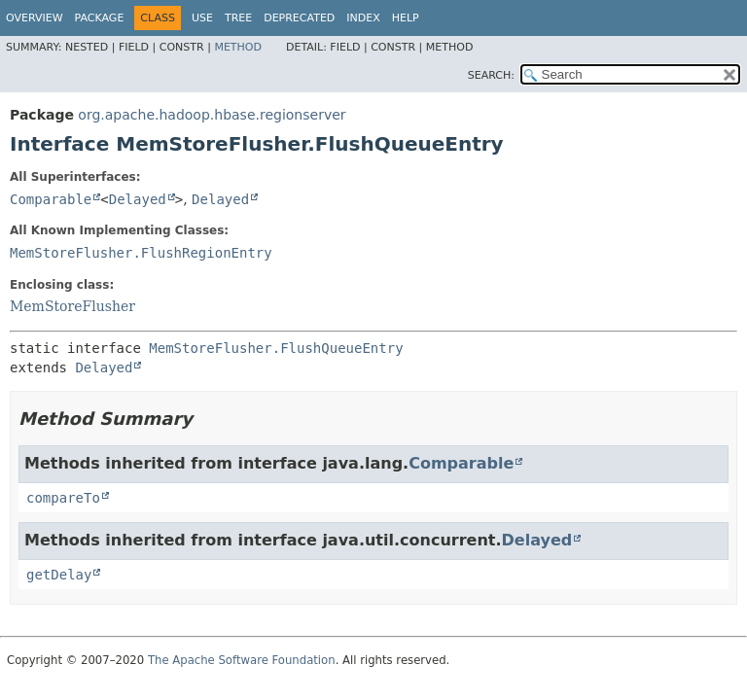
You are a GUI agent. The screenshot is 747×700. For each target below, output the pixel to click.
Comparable (51, 199)
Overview (35, 18)
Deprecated (299, 18)
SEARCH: (491, 75)
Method (238, 47)
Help (406, 18)
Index (363, 18)
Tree (238, 18)
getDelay (59, 575)
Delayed (138, 199)
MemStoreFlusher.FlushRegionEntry (141, 253)
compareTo (63, 498)
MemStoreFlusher (72, 306)
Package (100, 18)
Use (202, 18)
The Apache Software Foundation (242, 660)
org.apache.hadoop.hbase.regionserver (212, 115)
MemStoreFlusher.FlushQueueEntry (276, 348)
